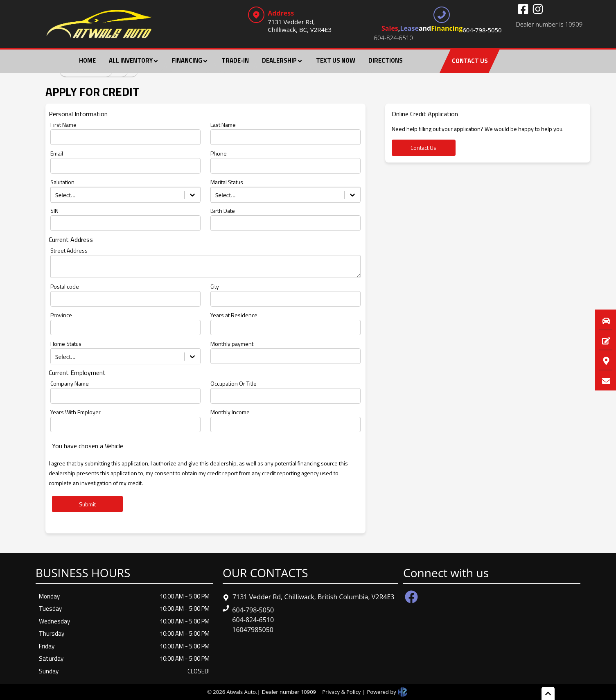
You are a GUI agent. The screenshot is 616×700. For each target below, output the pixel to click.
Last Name (223, 125)
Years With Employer (76, 412)
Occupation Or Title (234, 383)
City (215, 286)
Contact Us (423, 148)
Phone (219, 153)
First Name (63, 125)
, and (442, 29)
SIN (54, 211)
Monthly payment (232, 344)
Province (61, 315)
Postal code (65, 286)
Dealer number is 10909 (549, 24)
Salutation (62, 182)
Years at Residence (234, 315)
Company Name (70, 383)
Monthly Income (230, 412)
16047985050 (253, 630)
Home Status (66, 344)
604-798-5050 (253, 610)
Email (57, 153)
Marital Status (227, 182)
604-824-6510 (394, 38)
